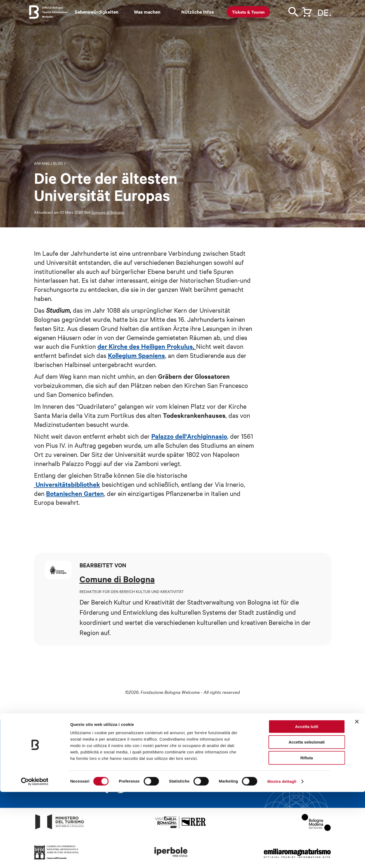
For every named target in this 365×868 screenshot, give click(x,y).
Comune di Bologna (108, 212)
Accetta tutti (307, 803)
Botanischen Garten (75, 493)
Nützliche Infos (198, 12)
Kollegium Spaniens (136, 355)
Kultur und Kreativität (144, 602)
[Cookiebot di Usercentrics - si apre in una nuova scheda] (35, 858)
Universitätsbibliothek (68, 484)
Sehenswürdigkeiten (97, 12)
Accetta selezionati (306, 818)
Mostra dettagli (282, 857)
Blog (58, 163)
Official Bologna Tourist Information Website (55, 12)
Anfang (42, 163)
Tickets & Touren (248, 12)
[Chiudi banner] (357, 798)
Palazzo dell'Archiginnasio (189, 436)
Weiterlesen (236, 785)
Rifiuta (307, 834)
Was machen (147, 12)
